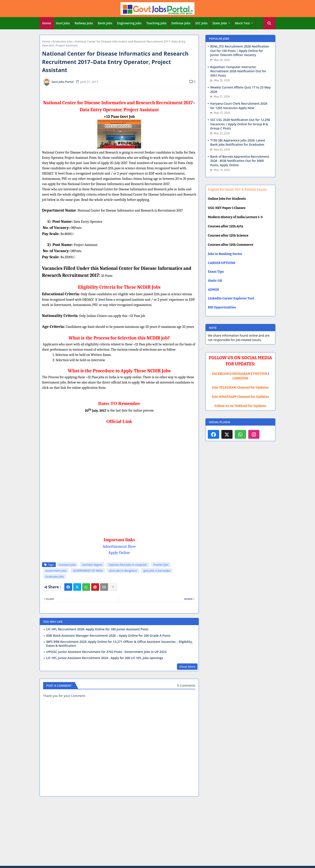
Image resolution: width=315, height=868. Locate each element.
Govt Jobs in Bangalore (123, 571)
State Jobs (220, 23)
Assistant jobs (67, 565)
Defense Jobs (181, 23)
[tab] (47, 23)
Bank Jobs (105, 23)
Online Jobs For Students (227, 199)
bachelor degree (92, 565)
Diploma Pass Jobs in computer (128, 565)
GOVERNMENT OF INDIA (88, 571)
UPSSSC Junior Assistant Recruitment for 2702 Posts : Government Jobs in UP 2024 (106, 652)
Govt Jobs (63, 23)
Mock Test (242, 23)
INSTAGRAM (241, 374)
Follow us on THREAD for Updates (240, 406)
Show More (187, 667)
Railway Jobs (84, 23)
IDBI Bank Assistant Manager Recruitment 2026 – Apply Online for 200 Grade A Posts (108, 636)
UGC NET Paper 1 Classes (227, 208)
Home (47, 23)
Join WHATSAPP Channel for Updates (240, 397)
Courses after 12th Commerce (231, 245)
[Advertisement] (157, 832)
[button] (269, 23)
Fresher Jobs (161, 565)
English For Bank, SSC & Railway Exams (237, 189)
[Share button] (113, 587)
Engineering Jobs (129, 23)
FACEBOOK (221, 374)
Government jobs (56, 571)
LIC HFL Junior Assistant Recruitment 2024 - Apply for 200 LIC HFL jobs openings (105, 658)
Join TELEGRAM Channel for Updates (240, 387)
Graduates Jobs (63, 41)
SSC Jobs (201, 23)
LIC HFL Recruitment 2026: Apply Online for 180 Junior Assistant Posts (97, 629)
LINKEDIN (241, 378)
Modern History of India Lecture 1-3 (235, 217)
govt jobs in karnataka (157, 571)
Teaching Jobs (156, 23)
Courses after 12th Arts (225, 226)
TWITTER (260, 374)
